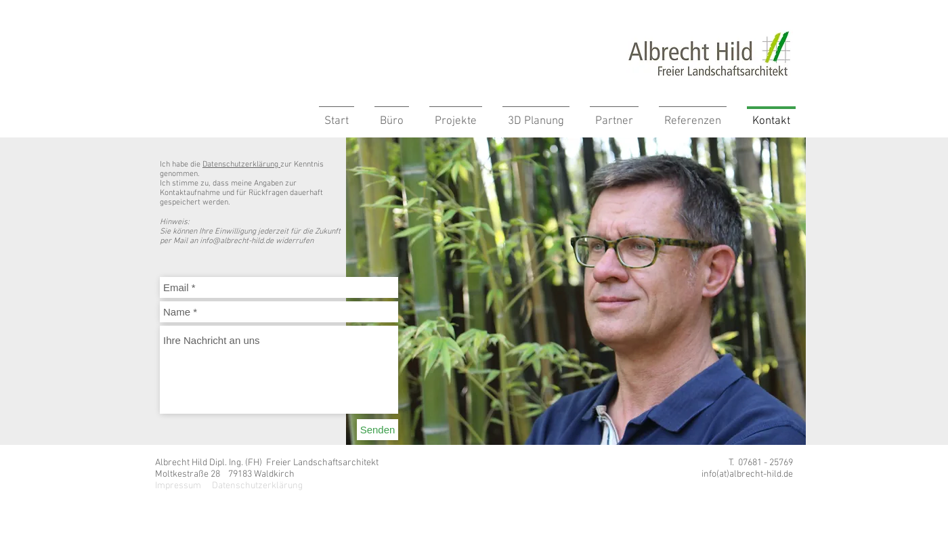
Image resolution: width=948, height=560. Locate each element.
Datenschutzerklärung (241, 165)
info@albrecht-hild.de (237, 241)
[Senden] (378, 430)
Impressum (178, 486)
